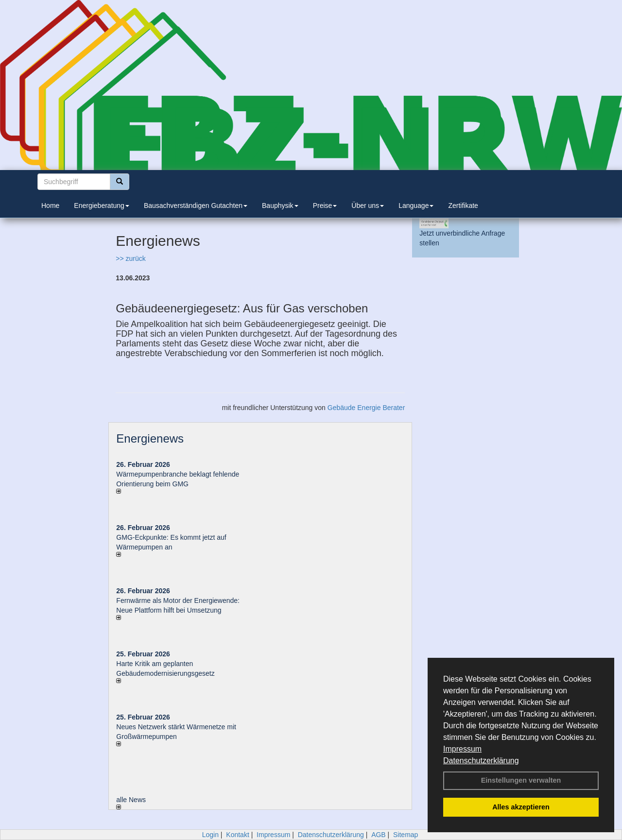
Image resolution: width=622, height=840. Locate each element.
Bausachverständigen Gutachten (196, 206)
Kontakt (237, 835)
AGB (379, 835)
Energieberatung (102, 206)
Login (210, 835)
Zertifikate (463, 206)
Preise (325, 206)
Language (416, 206)
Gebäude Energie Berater (366, 408)
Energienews (150, 438)
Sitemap (406, 835)
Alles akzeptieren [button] (521, 807)
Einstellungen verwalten (521, 780)
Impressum (462, 749)
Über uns (368, 206)
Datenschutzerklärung (481, 761)
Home (50, 206)
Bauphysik (280, 206)
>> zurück (130, 258)
